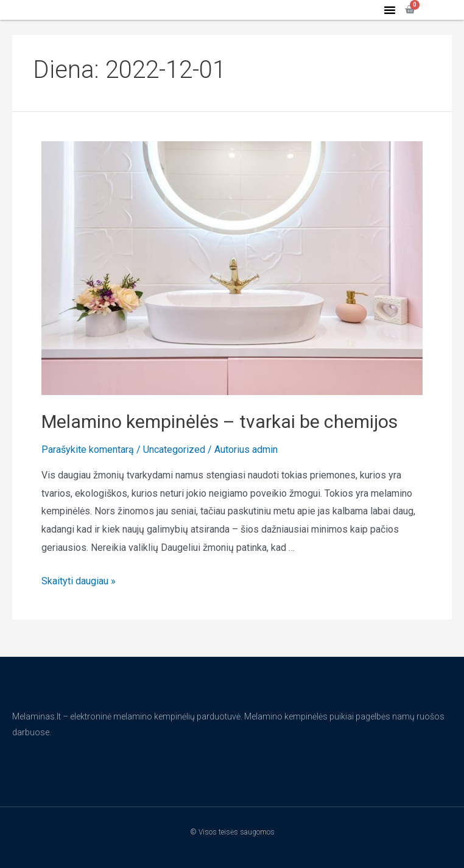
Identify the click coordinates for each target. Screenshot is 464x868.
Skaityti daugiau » (79, 604)
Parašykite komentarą (88, 471)
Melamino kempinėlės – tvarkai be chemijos (220, 443)
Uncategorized (174, 471)
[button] (390, 21)
